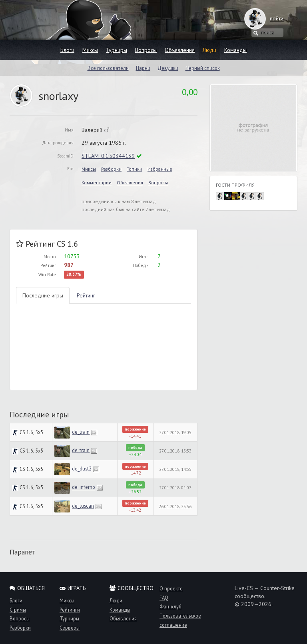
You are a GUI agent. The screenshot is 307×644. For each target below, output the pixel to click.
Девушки (168, 68)
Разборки (111, 169)
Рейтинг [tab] (86, 295)
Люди (209, 50)
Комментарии (97, 182)
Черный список (203, 68)
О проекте (171, 588)
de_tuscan (83, 506)
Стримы (18, 610)
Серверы (70, 628)
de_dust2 (82, 469)
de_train (81, 432)
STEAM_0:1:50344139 (108, 156)
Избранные (160, 169)
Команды (235, 50)
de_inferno (84, 487)
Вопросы (146, 50)
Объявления (180, 50)
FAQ (164, 598)
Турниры (117, 50)
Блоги (67, 50)
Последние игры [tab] (43, 295)
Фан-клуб (170, 606)
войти (269, 18)
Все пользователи (108, 68)
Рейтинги (70, 610)
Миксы (90, 50)
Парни (143, 68)
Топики (135, 169)
